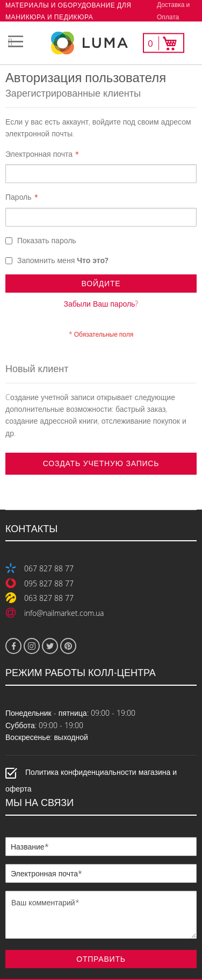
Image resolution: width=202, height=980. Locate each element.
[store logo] (101, 43)
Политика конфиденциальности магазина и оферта (91, 781)
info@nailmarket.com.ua (64, 613)
